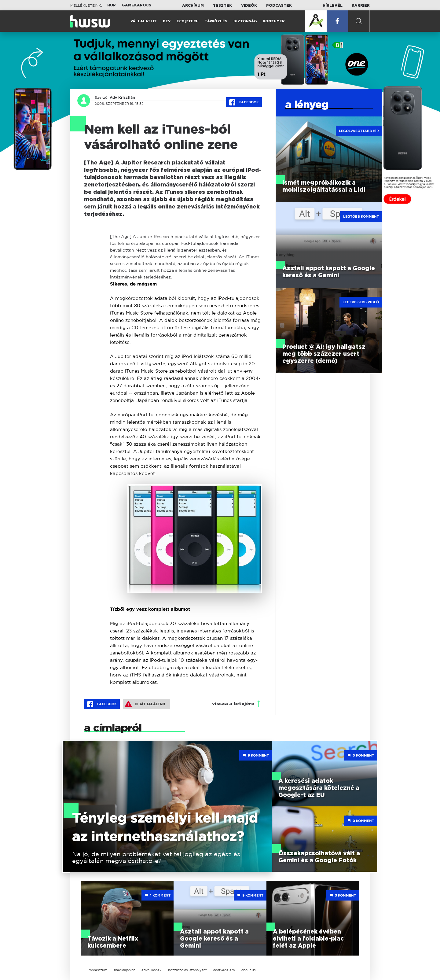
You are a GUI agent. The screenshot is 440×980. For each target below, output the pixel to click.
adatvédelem (224, 970)
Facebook (244, 102)
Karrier (361, 6)
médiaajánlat (124, 970)
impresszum (97, 970)
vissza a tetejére (233, 704)
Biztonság (245, 21)
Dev (167, 21)
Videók (249, 6)
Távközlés (216, 21)
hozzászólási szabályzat (187, 970)
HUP (112, 5)
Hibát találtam (145, 704)
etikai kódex (151, 970)
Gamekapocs (137, 5)
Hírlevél (333, 6)
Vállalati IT (144, 21)
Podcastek (279, 6)
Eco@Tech (188, 21)
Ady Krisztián (122, 98)
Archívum (193, 6)
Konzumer (274, 21)
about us (248, 970)
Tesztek (222, 6)
